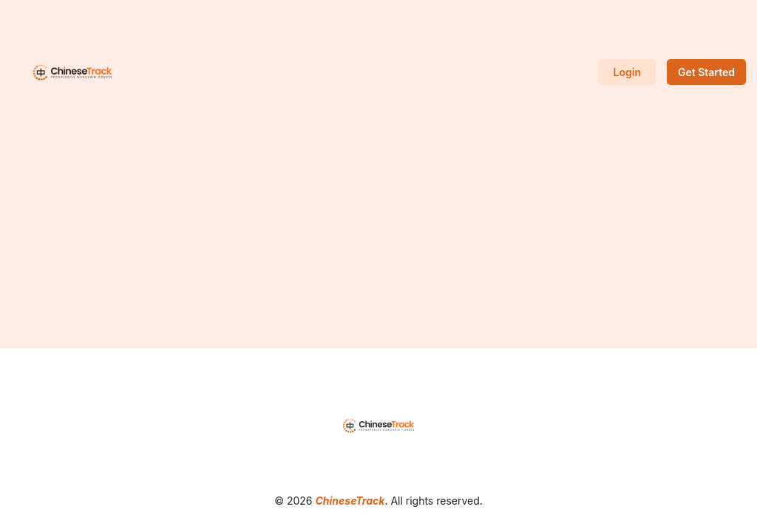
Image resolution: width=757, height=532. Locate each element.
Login (627, 72)
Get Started (706, 72)
